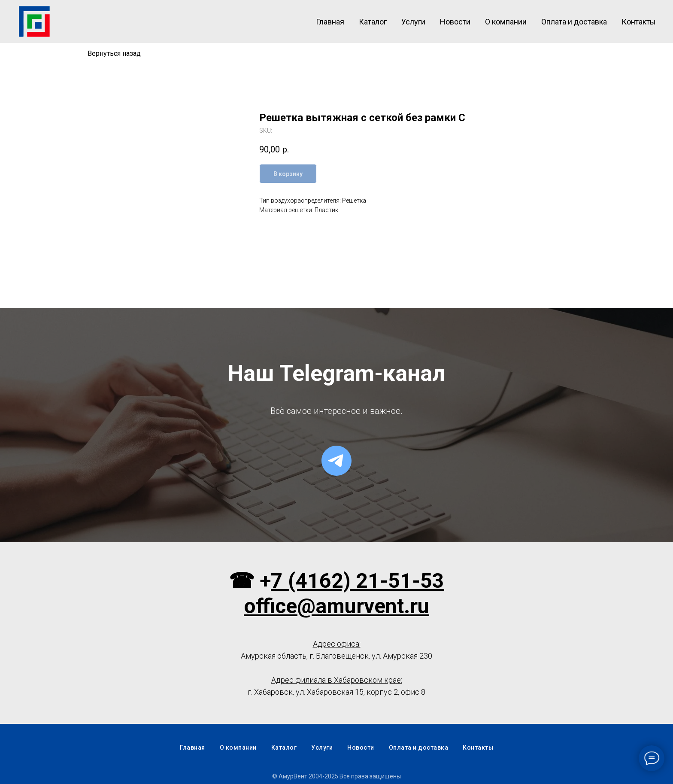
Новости (455, 22)
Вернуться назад (114, 53)
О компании (506, 22)
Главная (330, 22)
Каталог (373, 22)
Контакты (639, 22)
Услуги (413, 22)
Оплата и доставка (574, 22)
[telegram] (336, 461)
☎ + (250, 581)
